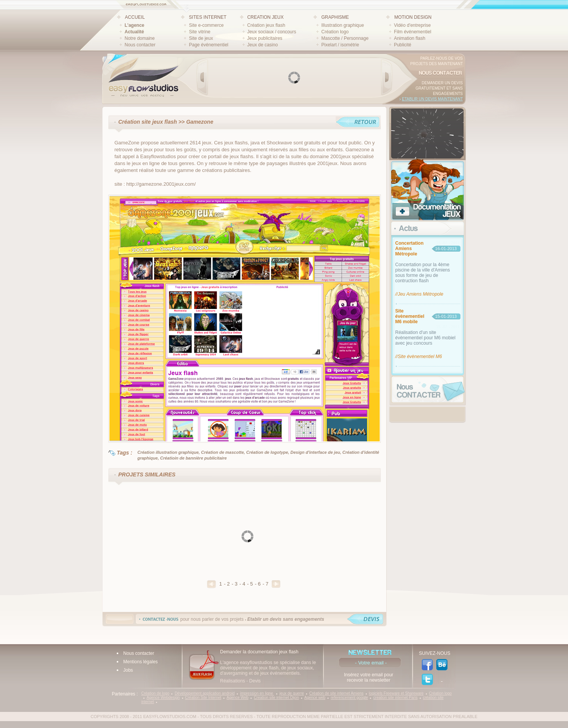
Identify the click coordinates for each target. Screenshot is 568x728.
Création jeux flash (266, 25)
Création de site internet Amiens (336, 693)
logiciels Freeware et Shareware (396, 693)
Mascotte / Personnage (345, 38)
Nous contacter (140, 45)
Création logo (335, 32)
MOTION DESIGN (413, 17)
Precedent (211, 584)
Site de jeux (201, 38)
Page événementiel (209, 45)
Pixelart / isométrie (340, 45)
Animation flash (410, 38)
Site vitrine (200, 32)
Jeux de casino (263, 45)
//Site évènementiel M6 (419, 357)
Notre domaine (140, 38)
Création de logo (155, 693)
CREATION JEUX (265, 17)
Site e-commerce (206, 25)
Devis (255, 681)
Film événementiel (412, 32)
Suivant (276, 584)
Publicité (402, 45)
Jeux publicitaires (265, 38)
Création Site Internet (203, 698)
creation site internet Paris (395, 698)
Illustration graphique (342, 25)
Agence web (315, 698)
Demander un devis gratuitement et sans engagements (439, 88)
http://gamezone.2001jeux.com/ (161, 184)
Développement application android (205, 693)
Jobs (128, 670)
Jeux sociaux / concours (272, 32)
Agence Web (237, 698)
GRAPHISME (335, 17)
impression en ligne (257, 693)
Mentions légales (140, 662)
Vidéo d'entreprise (412, 25)
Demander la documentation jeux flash (259, 652)
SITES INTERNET (208, 17)
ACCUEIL (135, 17)
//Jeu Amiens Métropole (419, 294)
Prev (202, 77)
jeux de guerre (292, 693)
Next (387, 77)
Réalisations (233, 681)
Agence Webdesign (163, 698)
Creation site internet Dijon (276, 698)
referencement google (349, 698)
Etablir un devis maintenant (432, 99)
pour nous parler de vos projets (252, 619)
